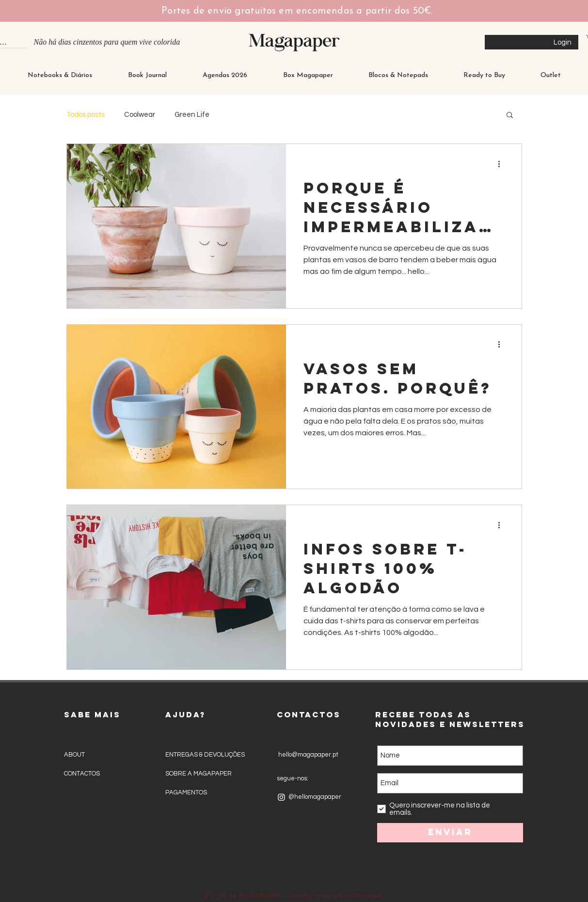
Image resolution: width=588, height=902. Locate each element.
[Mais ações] (503, 164)
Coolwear (140, 115)
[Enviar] (450, 833)
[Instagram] (281, 797)
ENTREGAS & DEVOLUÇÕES (205, 755)
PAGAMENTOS (186, 792)
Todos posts (86, 115)
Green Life (192, 115)
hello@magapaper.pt (308, 755)
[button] (510, 116)
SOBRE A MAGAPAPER (199, 774)
